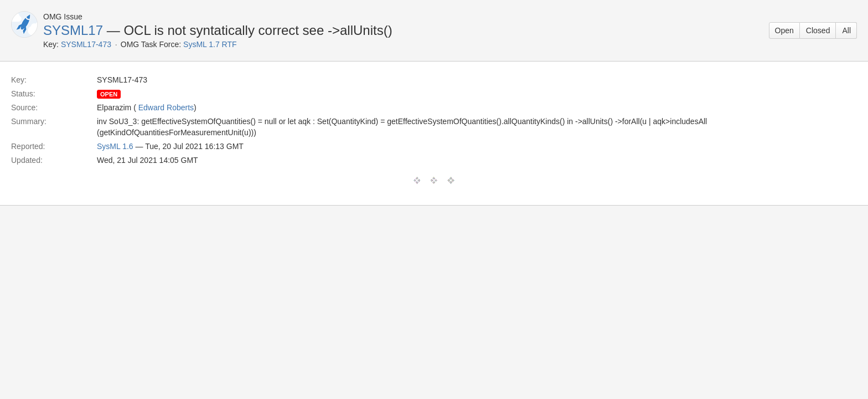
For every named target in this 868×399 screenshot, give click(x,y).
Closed (818, 30)
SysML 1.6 (115, 146)
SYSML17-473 (86, 44)
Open (784, 30)
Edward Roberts (166, 108)
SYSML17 (73, 30)
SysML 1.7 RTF (210, 44)
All (846, 30)
